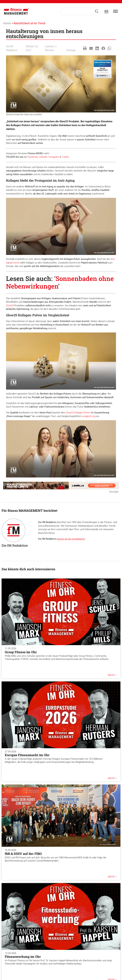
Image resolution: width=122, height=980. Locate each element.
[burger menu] (115, 11)
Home (7, 23)
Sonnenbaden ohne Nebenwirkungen (60, 282)
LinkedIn (43, 157)
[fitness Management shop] (106, 11)
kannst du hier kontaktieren (71, 539)
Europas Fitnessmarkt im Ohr (27, 755)
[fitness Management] (17, 11)
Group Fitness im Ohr (21, 652)
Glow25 (10, 306)
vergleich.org (89, 416)
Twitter (65, 157)
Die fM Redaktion (15, 545)
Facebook (33, 157)
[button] (85, 48)
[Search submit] (97, 11)
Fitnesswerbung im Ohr (23, 957)
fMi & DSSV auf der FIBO (23, 854)
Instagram (54, 157)
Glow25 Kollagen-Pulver (78, 413)
